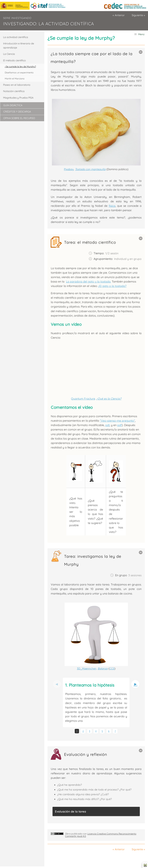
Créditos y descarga (17, 112)
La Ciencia (9, 54)
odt (107, 425)
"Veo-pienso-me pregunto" (117, 421)
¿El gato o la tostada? (112, 286)
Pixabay (69, 169)
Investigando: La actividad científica (49, 24)
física (112, 206)
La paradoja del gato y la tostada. (88, 281)
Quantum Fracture (83, 399)
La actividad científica (16, 37)
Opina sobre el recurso (19, 118)
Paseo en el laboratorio (17, 85)
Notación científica (14, 91)
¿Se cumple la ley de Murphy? (20, 67)
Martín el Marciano (15, 79)
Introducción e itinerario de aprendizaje (19, 45)
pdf (120, 425)
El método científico (14, 60)
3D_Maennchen (87, 668)
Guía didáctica (13, 105)
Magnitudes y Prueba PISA (18, 98)
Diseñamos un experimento (19, 73)
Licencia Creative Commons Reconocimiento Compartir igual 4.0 (101, 835)
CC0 (112, 668)
